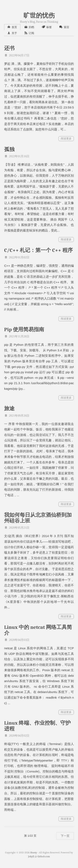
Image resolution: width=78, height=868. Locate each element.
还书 (9, 48)
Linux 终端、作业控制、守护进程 (37, 726)
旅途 (9, 408)
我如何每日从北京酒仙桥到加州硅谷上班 (38, 518)
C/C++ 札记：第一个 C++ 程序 (38, 250)
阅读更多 (66, 139)
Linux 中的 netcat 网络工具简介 (38, 630)
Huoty (34, 853)
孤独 (9, 149)
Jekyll (31, 856)
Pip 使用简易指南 (24, 329)
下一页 (65, 836)
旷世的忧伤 (39, 15)
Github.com (44, 856)
